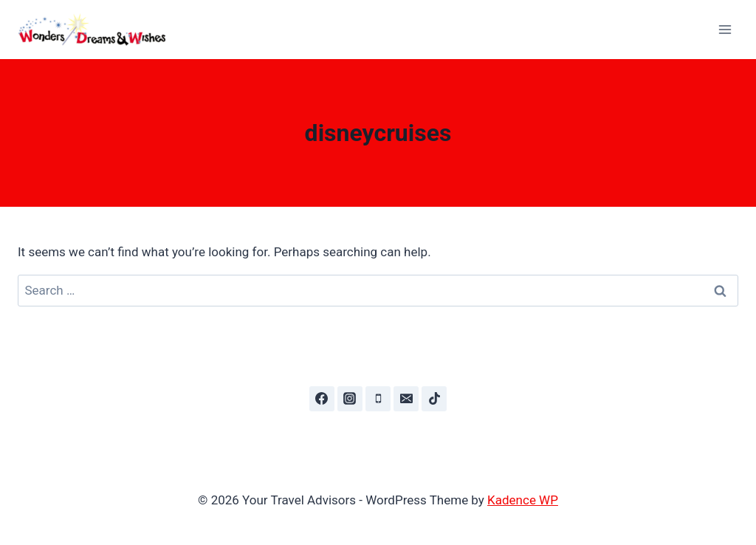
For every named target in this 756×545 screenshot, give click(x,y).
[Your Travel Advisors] (98, 30)
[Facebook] (322, 399)
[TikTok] (434, 399)
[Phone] (378, 399)
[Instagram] (350, 399)
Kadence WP (523, 500)
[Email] (406, 399)
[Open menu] (725, 29)
